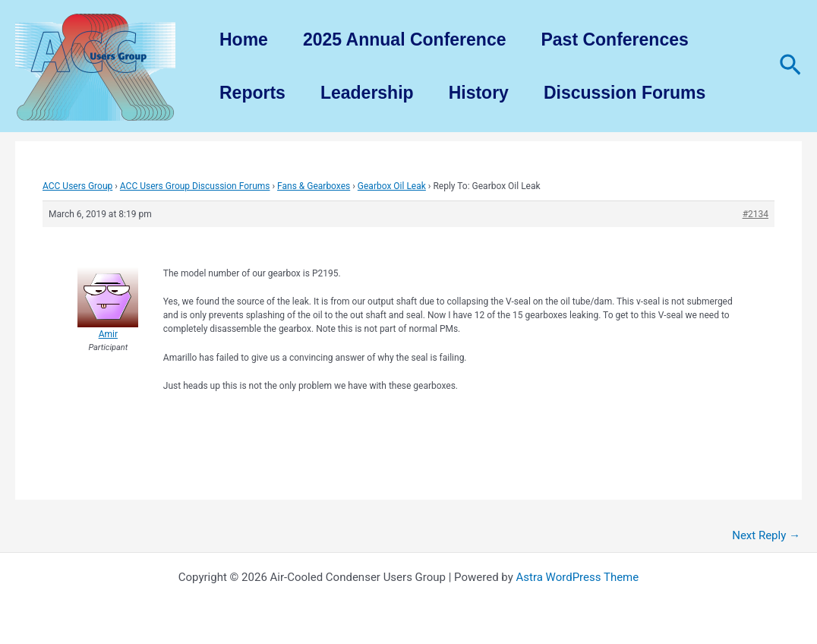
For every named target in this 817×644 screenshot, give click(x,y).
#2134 (755, 214)
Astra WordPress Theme (578, 577)
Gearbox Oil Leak (392, 186)
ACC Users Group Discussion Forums (195, 186)
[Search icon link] (790, 66)
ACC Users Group (77, 186)
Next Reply (766, 535)
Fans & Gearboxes (314, 186)
